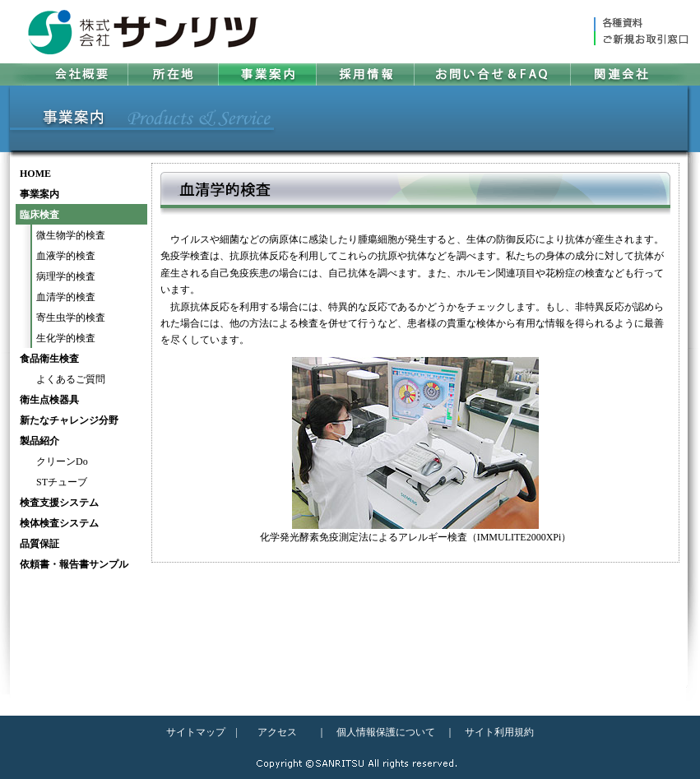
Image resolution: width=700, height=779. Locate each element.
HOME (35, 174)
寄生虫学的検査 (71, 318)
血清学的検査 (66, 297)
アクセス (277, 732)
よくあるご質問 (71, 379)
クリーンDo (62, 461)
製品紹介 (39, 441)
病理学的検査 (66, 276)
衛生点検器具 (49, 400)
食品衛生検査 (49, 359)
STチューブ (62, 482)
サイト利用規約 (499, 732)
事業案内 (39, 194)
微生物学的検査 (71, 235)
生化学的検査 (66, 338)
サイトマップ (196, 732)
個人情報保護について (386, 732)
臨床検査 (39, 215)
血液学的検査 (66, 256)
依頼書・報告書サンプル (74, 564)
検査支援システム (59, 503)
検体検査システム (59, 523)
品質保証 (39, 544)
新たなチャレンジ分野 (69, 420)
